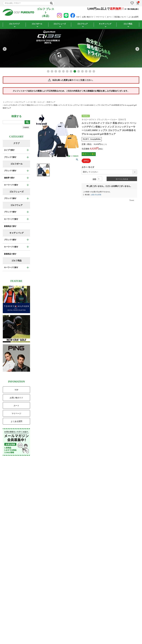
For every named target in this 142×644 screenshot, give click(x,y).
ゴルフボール (37, 24)
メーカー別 (32, 102)
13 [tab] (94, 71)
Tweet (132, 200)
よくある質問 (133, 17)
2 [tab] (52, 71)
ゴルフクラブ (14, 24)
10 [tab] (82, 71)
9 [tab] (79, 71)
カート (109, 17)
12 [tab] (90, 71)
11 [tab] (86, 71)
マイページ (100, 17)
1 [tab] (48, 71)
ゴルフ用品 (128, 24)
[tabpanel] (71, 48)
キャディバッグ (105, 24)
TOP (78, 17)
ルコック (41, 102)
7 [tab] (71, 71)
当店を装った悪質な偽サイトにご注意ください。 (73, 80)
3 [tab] (56, 71)
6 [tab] (67, 71)
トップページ (8, 102)
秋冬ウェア (51, 102)
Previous (5, 49)
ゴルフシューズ (60, 24)
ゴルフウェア (82, 24)
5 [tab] (63, 71)
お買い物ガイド (88, 17)
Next (137, 49)
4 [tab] (60, 71)
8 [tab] (75, 71)
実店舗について (120, 17)
